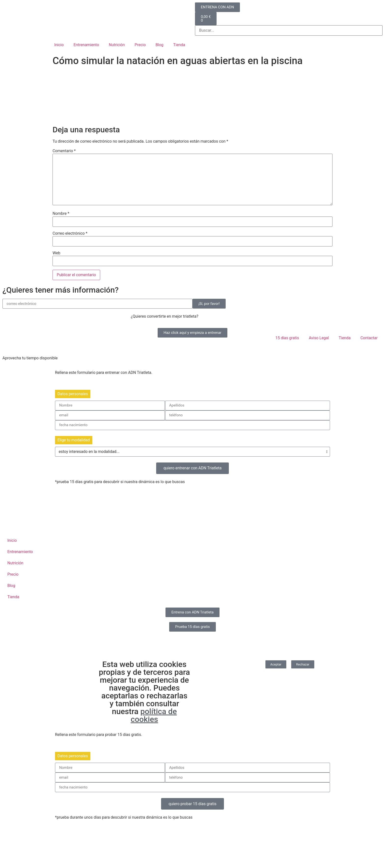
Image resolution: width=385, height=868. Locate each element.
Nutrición (117, 45)
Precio (140, 45)
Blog (160, 45)
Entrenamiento (86, 45)
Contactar (369, 338)
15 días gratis (287, 338)
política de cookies (154, 715)
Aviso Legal (319, 338)
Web (56, 253)
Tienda (179, 45)
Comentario (64, 151)
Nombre (61, 214)
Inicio (59, 45)
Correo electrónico (70, 233)
